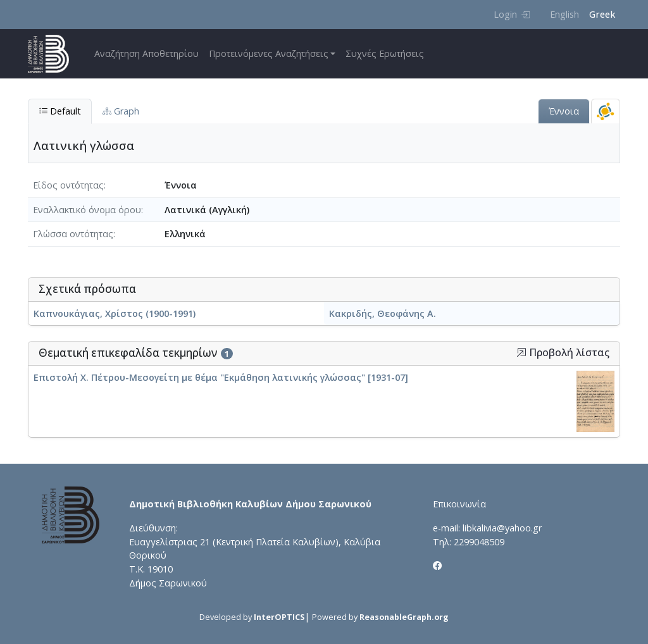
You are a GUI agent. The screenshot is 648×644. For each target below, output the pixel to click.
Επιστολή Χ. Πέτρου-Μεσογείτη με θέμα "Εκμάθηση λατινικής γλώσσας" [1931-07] (221, 377)
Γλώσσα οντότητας (73, 234)
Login (512, 14)
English (564, 14)
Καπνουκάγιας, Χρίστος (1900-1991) (115, 313)
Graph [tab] (121, 111)
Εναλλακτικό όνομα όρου (87, 210)
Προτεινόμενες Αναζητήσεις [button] (269, 53)
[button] (521, 352)
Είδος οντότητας (68, 185)
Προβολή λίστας (563, 353)
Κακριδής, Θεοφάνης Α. (383, 313)
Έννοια (564, 111)
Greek (602, 14)
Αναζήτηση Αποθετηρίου (146, 53)
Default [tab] (60, 111)
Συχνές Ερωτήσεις (385, 53)
